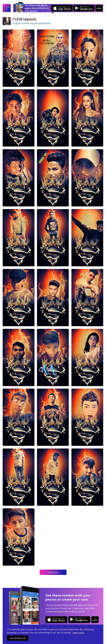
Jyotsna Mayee (42, 23)
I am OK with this (18, 638)
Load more (53, 572)
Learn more (78, 633)
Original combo (21, 23)
